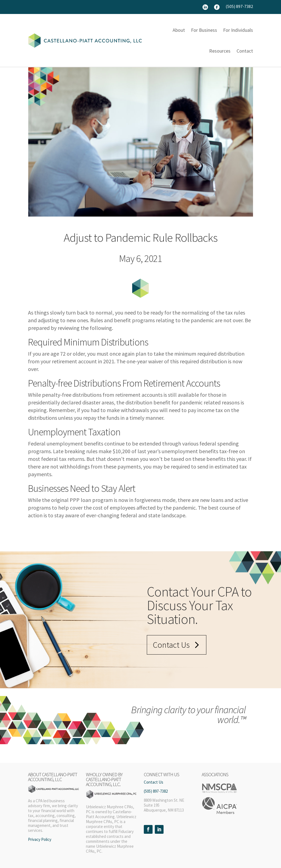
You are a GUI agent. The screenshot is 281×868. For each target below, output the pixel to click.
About (179, 30)
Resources (220, 51)
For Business (204, 30)
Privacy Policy (40, 839)
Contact (245, 51)
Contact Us (171, 645)
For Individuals (238, 30)
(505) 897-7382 (239, 7)
